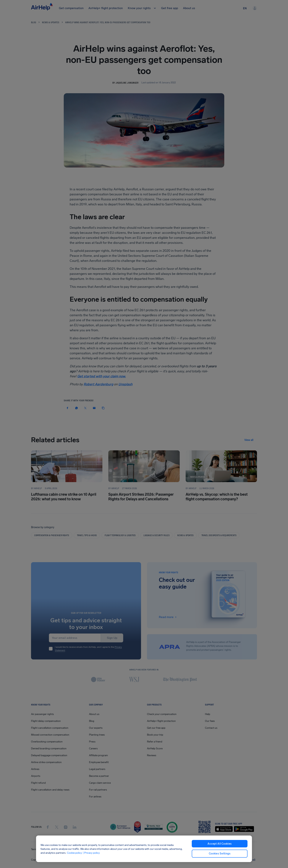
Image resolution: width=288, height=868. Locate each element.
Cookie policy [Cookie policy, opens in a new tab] (74, 853)
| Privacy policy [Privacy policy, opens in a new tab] (91, 853)
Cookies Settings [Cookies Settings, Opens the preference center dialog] (220, 854)
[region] (144, 849)
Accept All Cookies (220, 844)
